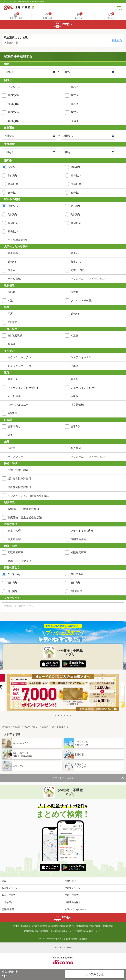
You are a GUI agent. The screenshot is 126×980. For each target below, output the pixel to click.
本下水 (11, 270)
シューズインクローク (84, 388)
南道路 (74, 336)
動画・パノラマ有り (19, 561)
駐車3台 (12, 435)
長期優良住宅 (78, 539)
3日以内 (75, 583)
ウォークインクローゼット (23, 388)
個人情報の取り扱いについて (62, 931)
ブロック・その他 (81, 301)
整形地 (11, 344)
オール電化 (14, 279)
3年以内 (75, 167)
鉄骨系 (74, 292)
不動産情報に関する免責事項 (36, 931)
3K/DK (74, 104)
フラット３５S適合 (82, 531)
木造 (10, 301)
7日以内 (12, 591)
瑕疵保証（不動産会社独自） (25, 509)
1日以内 (12, 583)
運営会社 (83, 939)
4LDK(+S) (13, 121)
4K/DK (74, 113)
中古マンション (73, 888)
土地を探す (7, 902)
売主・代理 (77, 270)
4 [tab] (64, 715)
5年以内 (12, 176)
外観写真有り (78, 552)
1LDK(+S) (13, 95)
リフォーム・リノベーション (88, 279)
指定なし (13, 167)
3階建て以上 (15, 322)
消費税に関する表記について (88, 931)
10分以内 (13, 223)
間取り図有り (15, 552)
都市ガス (76, 262)
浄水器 (74, 366)
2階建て (12, 262)
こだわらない (15, 574)
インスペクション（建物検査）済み (29, 496)
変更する (117, 40)
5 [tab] (67, 715)
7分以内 (75, 214)
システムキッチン (81, 357)
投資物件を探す (73, 902)
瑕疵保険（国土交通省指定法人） (27, 517)
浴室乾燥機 (77, 405)
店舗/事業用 (8, 909)
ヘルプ (61, 939)
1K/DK (74, 87)
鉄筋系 (11, 292)
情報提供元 (107, 926)
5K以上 (75, 121)
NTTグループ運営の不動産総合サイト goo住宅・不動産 (24, 1)
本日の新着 (77, 574)
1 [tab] (56, 715)
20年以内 (76, 184)
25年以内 (13, 193)
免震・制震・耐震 (18, 470)
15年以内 (13, 184)
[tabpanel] (63, 693)
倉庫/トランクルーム (75, 909)
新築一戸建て (9, 895)
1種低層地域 (15, 336)
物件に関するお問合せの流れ (88, 926)
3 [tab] (62, 715)
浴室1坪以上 (15, 413)
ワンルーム (14, 87)
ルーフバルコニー (18, 405)
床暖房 (74, 396)
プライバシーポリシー (46, 939)
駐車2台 (75, 253)
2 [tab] (59, 715)
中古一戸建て (72, 895)
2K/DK (74, 95)
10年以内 (76, 176)
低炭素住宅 (14, 539)
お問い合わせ (71, 939)
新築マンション (10, 888)
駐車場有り (14, 253)
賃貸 (4, 881)
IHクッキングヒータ (19, 366)
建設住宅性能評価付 (19, 487)
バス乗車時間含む (18, 240)
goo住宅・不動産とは (21, 926)
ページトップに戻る (63, 778)
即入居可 (76, 448)
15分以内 (76, 223)
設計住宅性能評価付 (19, 479)
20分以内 (13, 232)
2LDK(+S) (13, 104)
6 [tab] (70, 715)
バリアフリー (15, 457)
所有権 (11, 448)
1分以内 (75, 206)
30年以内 (76, 193)
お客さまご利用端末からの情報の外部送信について (53, 926)
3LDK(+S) (13, 113)
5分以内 (12, 214)
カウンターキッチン (19, 357)
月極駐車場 (70, 881)
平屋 (10, 314)
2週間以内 (77, 591)
